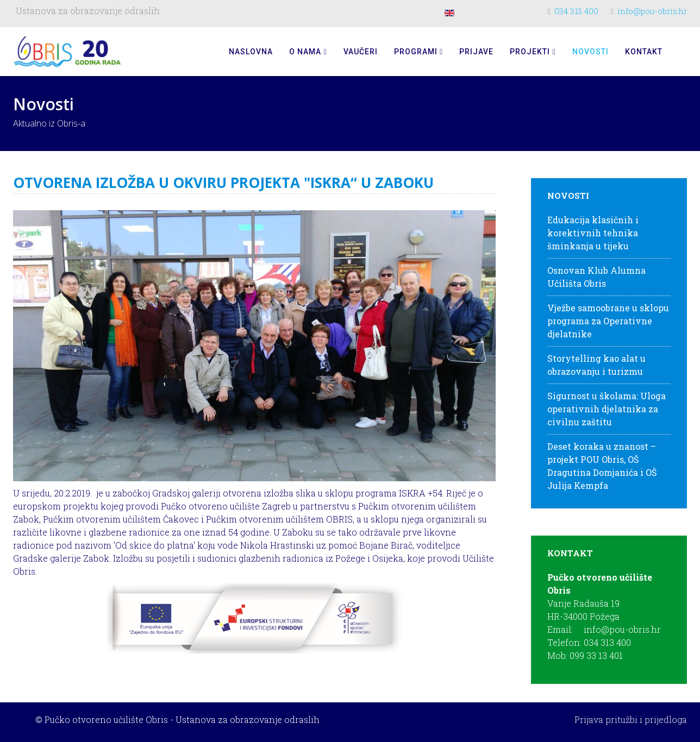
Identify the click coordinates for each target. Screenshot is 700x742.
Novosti (590, 52)
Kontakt (644, 52)
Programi (416, 52)
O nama (305, 52)
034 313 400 (576, 11)
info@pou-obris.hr (652, 11)
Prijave (476, 52)
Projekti (530, 52)
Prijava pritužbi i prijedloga (631, 719)
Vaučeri (361, 52)
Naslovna (251, 52)
